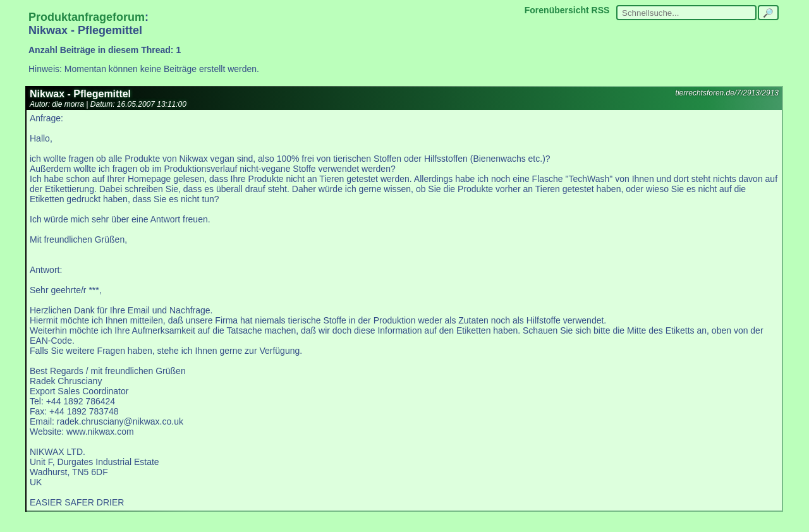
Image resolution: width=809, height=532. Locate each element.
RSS (601, 10)
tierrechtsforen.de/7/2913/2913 (727, 93)
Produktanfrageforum (87, 17)
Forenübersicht (557, 10)
